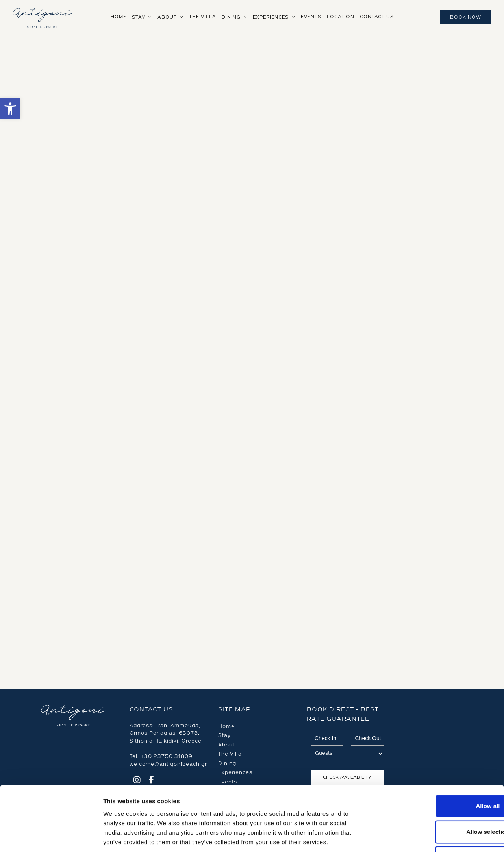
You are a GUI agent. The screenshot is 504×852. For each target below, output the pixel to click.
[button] (10, 109)
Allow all (438, 748)
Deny (438, 800)
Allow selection (438, 774)
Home (226, 726)
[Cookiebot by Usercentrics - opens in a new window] (51, 837)
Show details (413, 836)
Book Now (466, 17)
